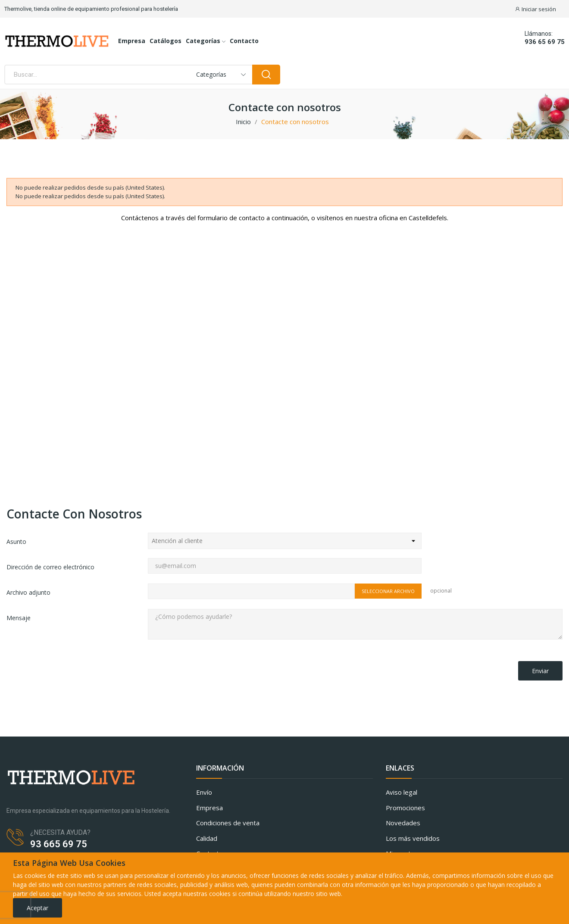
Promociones (405, 808)
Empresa (209, 808)
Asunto (16, 542)
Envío (204, 792)
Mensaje (19, 618)
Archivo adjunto (28, 592)
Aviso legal (402, 792)
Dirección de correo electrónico (50, 567)
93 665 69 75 (59, 844)
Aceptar (38, 908)
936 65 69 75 (545, 42)
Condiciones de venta (228, 823)
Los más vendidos (413, 838)
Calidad (207, 838)
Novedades (403, 823)
